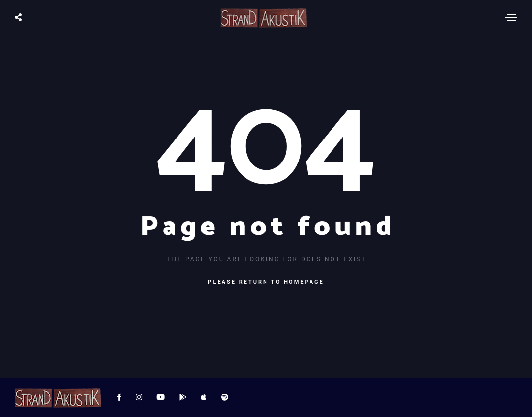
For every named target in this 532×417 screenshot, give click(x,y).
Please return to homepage (266, 282)
